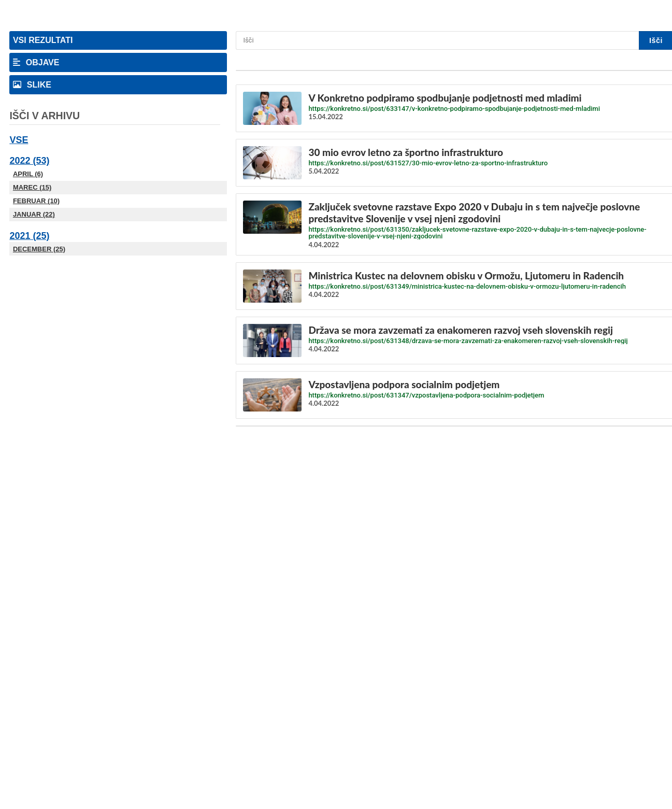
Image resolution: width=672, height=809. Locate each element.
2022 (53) (29, 161)
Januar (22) (34, 214)
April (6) (28, 174)
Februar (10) (36, 201)
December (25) (39, 249)
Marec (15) (32, 187)
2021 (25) (29, 236)
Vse (19, 140)
